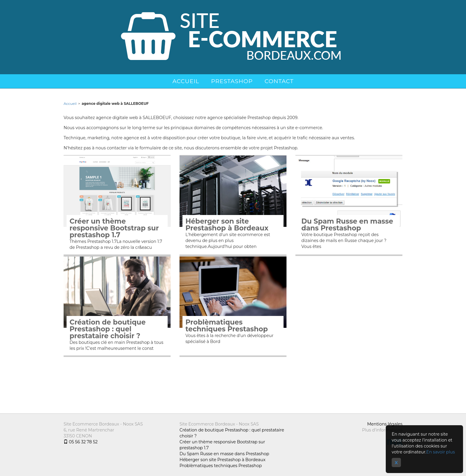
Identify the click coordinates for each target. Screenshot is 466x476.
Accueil (186, 81)
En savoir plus (440, 452)
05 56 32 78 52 (81, 442)
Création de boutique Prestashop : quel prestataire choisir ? (108, 329)
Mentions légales (385, 424)
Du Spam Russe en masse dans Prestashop (347, 225)
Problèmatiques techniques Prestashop (227, 326)
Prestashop (232, 81)
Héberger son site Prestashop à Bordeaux (227, 225)
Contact (279, 81)
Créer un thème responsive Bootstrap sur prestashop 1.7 (114, 228)
